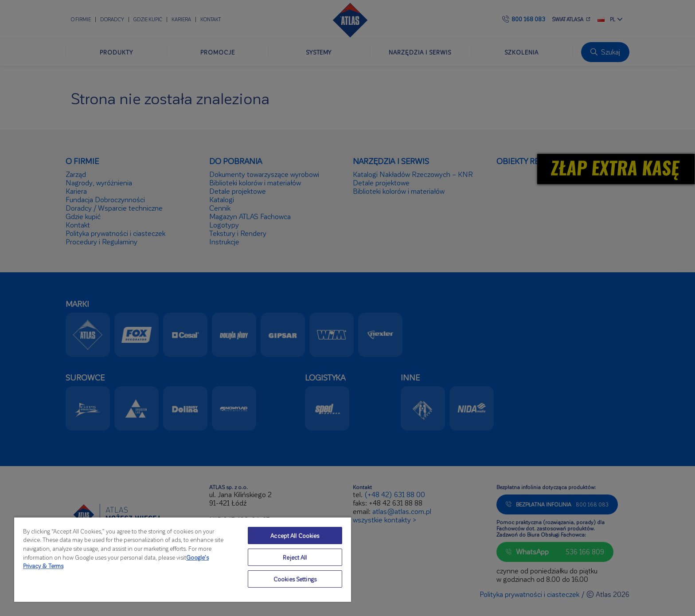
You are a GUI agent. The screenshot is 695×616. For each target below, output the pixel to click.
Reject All (295, 557)
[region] (183, 559)
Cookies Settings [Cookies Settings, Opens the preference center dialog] (295, 579)
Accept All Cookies (295, 536)
